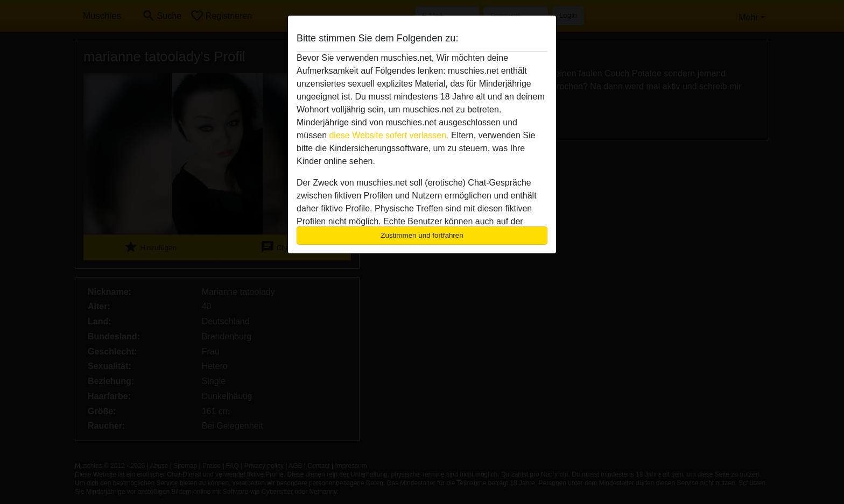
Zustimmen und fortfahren (422, 235)
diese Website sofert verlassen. (389, 135)
